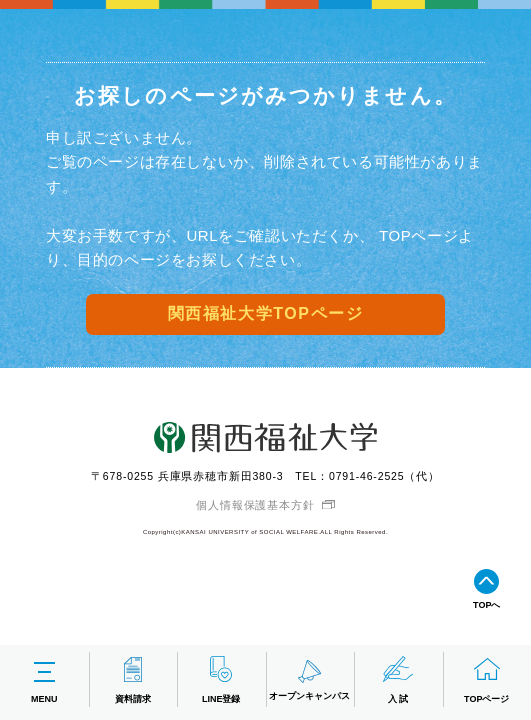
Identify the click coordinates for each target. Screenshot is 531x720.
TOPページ (486, 679)
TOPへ (486, 588)
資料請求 (133, 679)
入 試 (398, 679)
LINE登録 (221, 679)
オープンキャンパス (309, 678)
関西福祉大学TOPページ (266, 313)
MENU (44, 679)
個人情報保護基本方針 (255, 505)
